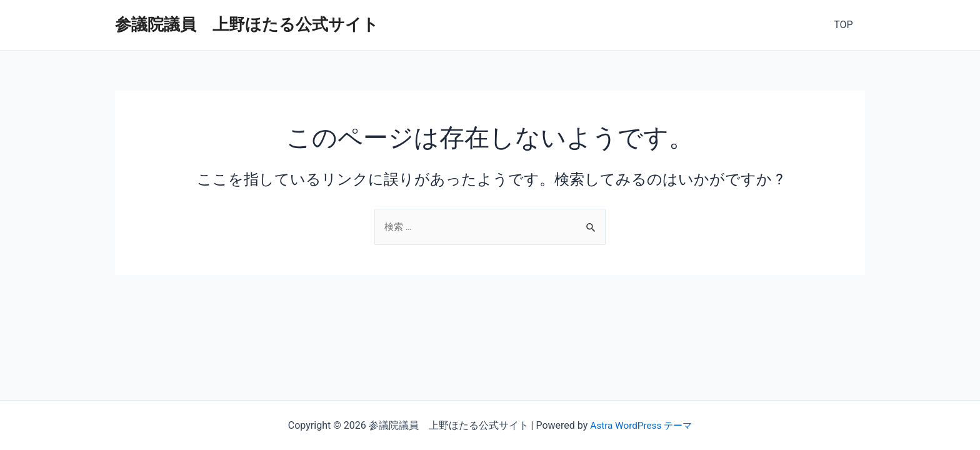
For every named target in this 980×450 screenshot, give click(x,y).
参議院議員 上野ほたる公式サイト (247, 24)
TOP (846, 25)
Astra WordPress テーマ (641, 425)
